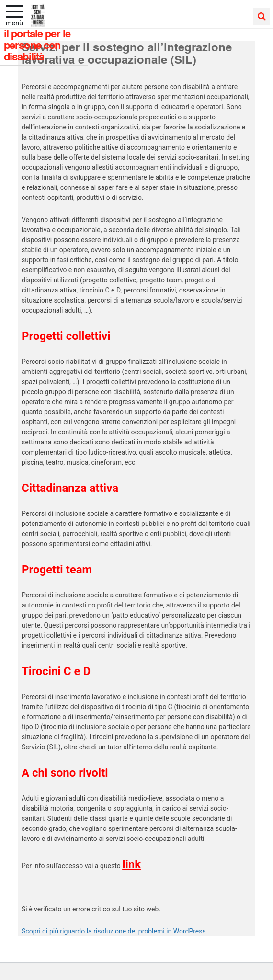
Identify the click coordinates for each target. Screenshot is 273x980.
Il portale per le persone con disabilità (37, 45)
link (131, 864)
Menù (14, 23)
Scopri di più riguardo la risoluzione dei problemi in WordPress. (114, 931)
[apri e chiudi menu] (14, 11)
